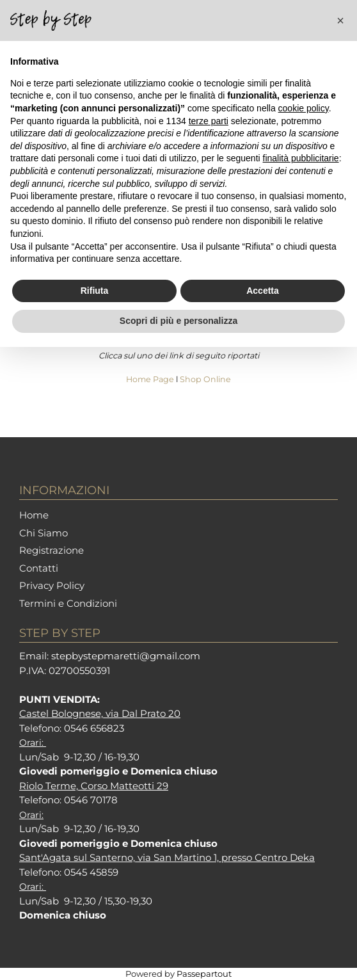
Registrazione (52, 550)
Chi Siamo (44, 533)
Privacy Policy (52, 585)
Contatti (39, 568)
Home (34, 515)
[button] (340, 20)
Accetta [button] (263, 291)
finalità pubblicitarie (301, 158)
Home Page (151, 379)
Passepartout (204, 974)
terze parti (209, 121)
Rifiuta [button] (95, 291)
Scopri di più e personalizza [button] (178, 321)
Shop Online (205, 379)
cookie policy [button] (304, 108)
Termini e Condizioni (68, 603)
